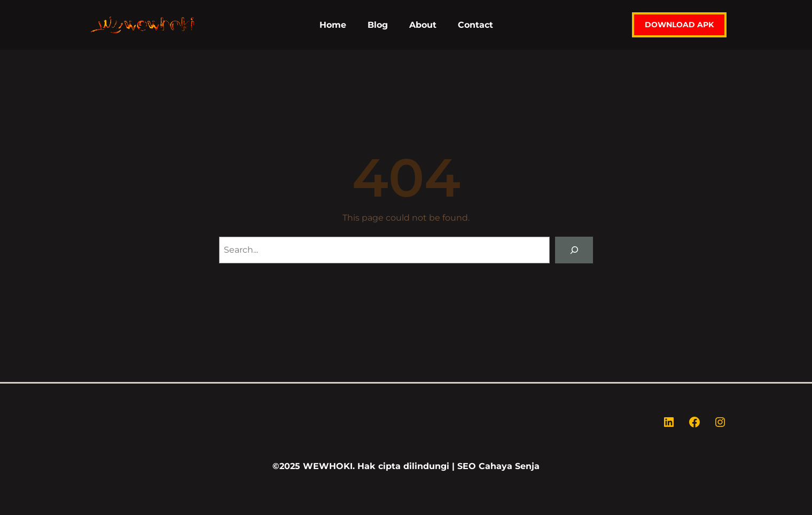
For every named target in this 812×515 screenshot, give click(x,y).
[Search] (574, 250)
